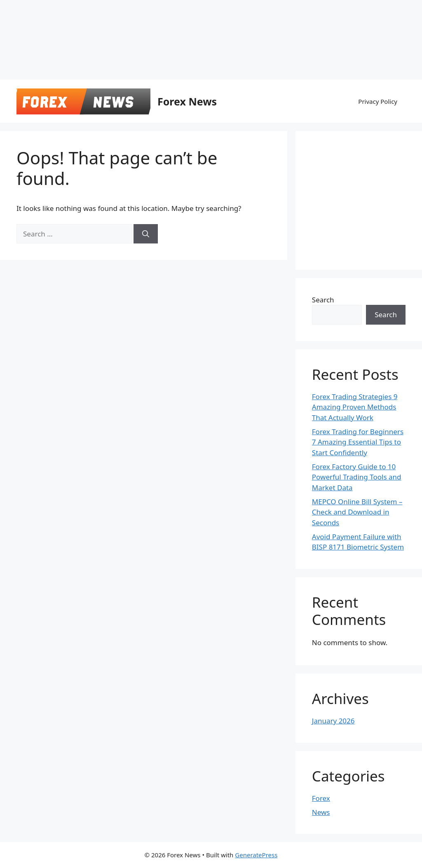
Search (323, 300)
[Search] (146, 234)
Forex (321, 798)
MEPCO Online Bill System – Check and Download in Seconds (357, 512)
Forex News (187, 101)
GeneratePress (256, 855)
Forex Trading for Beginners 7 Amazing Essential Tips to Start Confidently (358, 442)
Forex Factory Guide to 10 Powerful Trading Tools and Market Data (357, 477)
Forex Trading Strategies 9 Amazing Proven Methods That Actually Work (355, 407)
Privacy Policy (378, 101)
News (321, 812)
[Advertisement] (200, 19)
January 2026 (333, 721)
